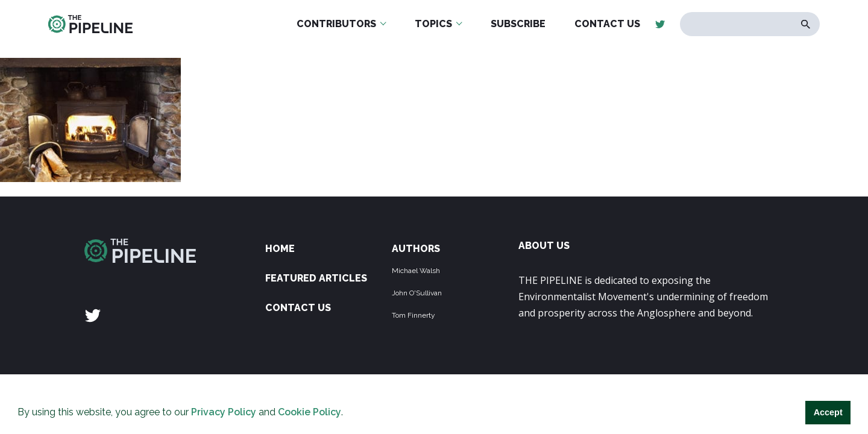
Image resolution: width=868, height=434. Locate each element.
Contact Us (298, 308)
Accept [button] (828, 412)
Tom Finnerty (414, 315)
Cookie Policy (310, 412)
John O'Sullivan (417, 293)
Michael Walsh (416, 271)
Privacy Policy (224, 412)
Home (280, 249)
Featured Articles (316, 278)
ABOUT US (544, 246)
